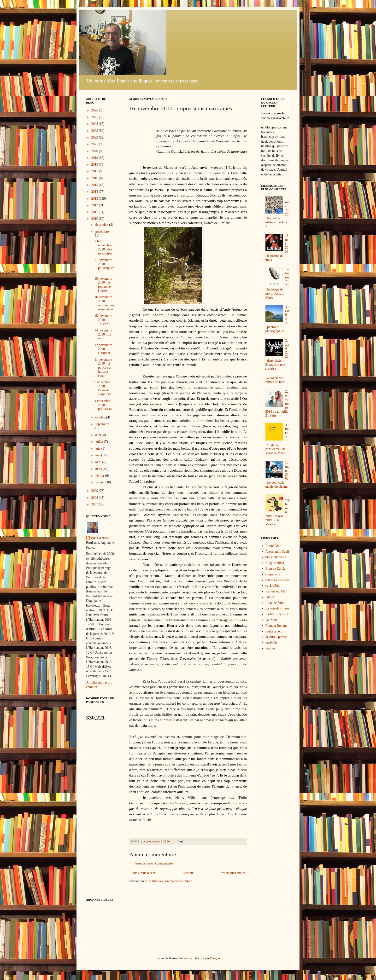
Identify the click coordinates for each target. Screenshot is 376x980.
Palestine (272, 620)
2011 (95, 212)
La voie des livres (277, 608)
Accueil (188, 873)
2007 (95, 504)
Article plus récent (143, 873)
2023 (95, 131)
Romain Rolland (276, 626)
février (100, 476)
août (99, 435)
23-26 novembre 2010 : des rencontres (103, 247)
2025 (95, 117)
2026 (95, 110)
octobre (101, 417)
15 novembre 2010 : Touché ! (103, 320)
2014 (95, 192)
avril (99, 462)
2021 (95, 144)
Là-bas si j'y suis (277, 614)
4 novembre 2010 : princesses (103, 405)
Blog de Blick (275, 563)
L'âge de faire (275, 603)
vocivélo (271, 643)
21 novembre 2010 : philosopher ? (104, 266)
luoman (188, 958)
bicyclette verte (276, 557)
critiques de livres (277, 580)
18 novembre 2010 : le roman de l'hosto (103, 285)
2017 (95, 171)
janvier (100, 482)
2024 (95, 124)
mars (99, 469)
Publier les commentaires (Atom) (171, 881)
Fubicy (270, 597)
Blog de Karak (275, 569)
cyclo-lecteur (100, 538)
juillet (100, 442)
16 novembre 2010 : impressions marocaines (104, 303)
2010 (95, 219)
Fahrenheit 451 (276, 591)
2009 (95, 491)
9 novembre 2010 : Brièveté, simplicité (103, 388)
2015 (95, 185)
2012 (95, 205)
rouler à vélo (274, 631)
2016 (95, 178)
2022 (95, 137)
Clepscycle (273, 574)
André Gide (273, 546)
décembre (102, 225)
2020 (95, 151)
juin (98, 449)
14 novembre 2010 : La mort (103, 334)
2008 (95, 498)
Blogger (215, 958)
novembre (102, 232)
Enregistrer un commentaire (154, 863)
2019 (95, 158)
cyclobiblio (273, 586)
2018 (95, 165)
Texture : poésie (276, 637)
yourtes (270, 648)
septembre (102, 424)
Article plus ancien (233, 873)
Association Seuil (277, 552)
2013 (95, 199)
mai (98, 455)
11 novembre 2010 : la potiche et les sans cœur (103, 368)
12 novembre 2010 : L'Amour (103, 349)
